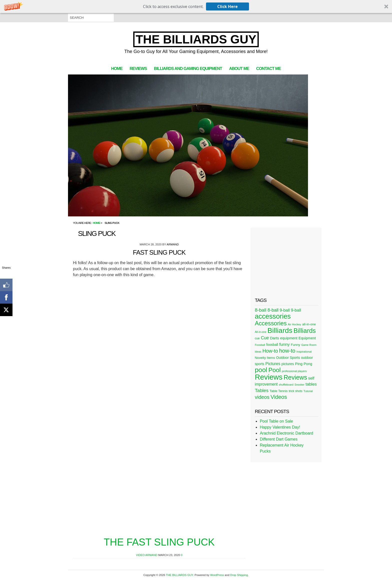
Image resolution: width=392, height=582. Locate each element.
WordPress (217, 575)
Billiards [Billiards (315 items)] (280, 330)
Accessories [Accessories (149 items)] (271, 323)
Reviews (138, 68)
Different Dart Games (279, 439)
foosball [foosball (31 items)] (272, 345)
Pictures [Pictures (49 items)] (273, 364)
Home (117, 68)
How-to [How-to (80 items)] (270, 351)
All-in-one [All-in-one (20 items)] (260, 332)
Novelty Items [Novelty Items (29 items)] (265, 358)
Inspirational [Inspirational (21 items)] (304, 352)
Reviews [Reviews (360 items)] (269, 377)
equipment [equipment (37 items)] (289, 338)
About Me (239, 68)
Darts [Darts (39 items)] (274, 338)
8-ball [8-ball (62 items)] (273, 310)
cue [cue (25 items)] (257, 338)
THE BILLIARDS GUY (196, 39)
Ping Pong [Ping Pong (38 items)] (304, 364)
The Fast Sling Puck (159, 542)
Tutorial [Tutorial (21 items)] (308, 391)
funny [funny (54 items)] (284, 344)
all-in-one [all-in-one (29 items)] (309, 324)
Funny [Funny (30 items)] (295, 345)
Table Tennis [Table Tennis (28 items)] (278, 391)
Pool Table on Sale (276, 421)
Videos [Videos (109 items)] (279, 397)
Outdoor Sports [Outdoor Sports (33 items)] (288, 358)
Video (140, 555)
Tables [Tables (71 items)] (262, 390)
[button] (196, 6)
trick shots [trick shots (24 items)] (296, 391)
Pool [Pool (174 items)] (274, 370)
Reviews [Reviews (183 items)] (295, 377)
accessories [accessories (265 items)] (273, 316)
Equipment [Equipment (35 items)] (307, 338)
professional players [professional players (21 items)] (294, 371)
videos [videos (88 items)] (262, 397)
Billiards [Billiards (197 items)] (305, 331)
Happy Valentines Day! (280, 427)
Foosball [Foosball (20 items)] (260, 345)
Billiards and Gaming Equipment (188, 68)
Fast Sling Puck (159, 252)
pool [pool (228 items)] (261, 370)
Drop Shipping (239, 575)
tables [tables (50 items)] (311, 384)
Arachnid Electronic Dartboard (286, 433)
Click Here (227, 6)
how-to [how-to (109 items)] (287, 351)
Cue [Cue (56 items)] (265, 338)
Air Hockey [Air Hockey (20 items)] (294, 324)
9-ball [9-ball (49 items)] (285, 310)
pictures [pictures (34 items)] (288, 364)
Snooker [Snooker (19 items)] (299, 385)
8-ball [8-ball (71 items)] (260, 310)
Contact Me (269, 68)
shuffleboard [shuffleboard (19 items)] (286, 385)
